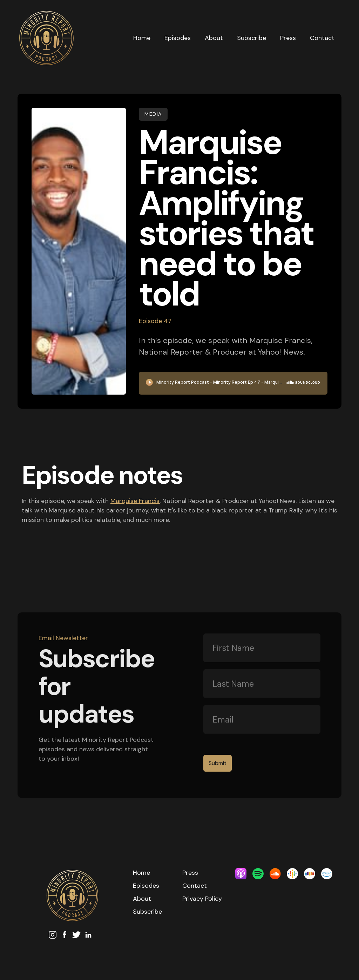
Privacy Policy (202, 899)
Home (142, 38)
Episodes (178, 38)
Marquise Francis (135, 501)
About (214, 38)
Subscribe (252, 38)
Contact (322, 38)
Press (288, 38)
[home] (72, 38)
